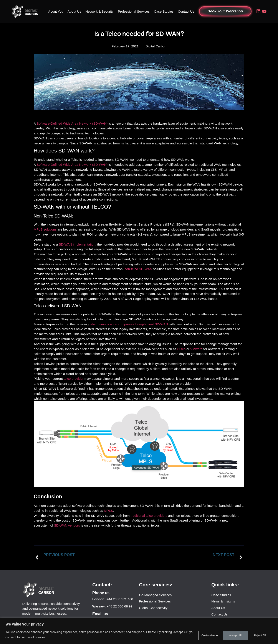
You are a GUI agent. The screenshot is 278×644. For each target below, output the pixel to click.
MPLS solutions (45, 229)
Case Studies (164, 11)
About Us (74, 11)
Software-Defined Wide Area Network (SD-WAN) (72, 123)
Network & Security (100, 11)
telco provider (74, 379)
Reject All (232, 635)
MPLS (108, 511)
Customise (203, 635)
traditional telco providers (149, 516)
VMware (196, 349)
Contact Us (186, 11)
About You (56, 11)
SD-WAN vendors (67, 525)
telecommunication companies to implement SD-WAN (129, 324)
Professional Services (134, 11)
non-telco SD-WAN (138, 269)
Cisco (181, 349)
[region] (139, 631)
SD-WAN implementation (77, 244)
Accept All (259, 635)
